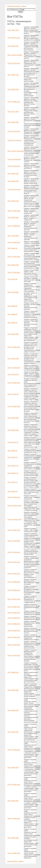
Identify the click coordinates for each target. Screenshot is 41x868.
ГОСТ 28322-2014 (13, 217)
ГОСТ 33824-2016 (13, 430)
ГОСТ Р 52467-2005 (14, 211)
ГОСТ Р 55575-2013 (14, 562)
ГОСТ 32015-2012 (13, 767)
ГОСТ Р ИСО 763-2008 (15, 55)
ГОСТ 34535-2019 (13, 838)
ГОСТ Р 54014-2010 (14, 655)
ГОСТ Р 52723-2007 (14, 368)
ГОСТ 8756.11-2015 (14, 38)
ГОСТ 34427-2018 (13, 359)
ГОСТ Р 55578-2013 (14, 552)
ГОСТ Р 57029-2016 (14, 541)
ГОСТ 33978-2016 (13, 334)
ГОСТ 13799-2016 (13, 236)
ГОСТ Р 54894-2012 (14, 102)
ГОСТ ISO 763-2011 (14, 63)
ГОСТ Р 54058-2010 (14, 624)
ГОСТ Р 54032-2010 (14, 785)
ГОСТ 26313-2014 (13, 181)
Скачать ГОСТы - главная (15, 861)
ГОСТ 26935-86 (12, 451)
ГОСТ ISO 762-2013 (14, 131)
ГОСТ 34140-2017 (13, 732)
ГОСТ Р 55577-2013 (14, 599)
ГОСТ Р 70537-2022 (14, 257)
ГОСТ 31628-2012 (13, 418)
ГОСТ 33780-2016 (13, 690)
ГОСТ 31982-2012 (13, 801)
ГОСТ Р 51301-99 (13, 394)
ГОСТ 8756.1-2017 (13, 201)
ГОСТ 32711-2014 (13, 112)
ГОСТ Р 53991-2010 (14, 853)
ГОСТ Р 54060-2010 (14, 582)
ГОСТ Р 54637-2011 (14, 607)
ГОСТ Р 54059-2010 (14, 590)
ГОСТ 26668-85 (12, 306)
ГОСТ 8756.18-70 (13, 442)
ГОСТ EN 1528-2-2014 (15, 519)
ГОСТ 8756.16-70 (13, 473)
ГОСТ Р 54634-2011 (14, 613)
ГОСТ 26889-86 (12, 314)
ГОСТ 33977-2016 (13, 30)
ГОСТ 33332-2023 (13, 89)
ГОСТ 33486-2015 (13, 672)
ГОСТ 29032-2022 (13, 122)
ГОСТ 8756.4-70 (13, 457)
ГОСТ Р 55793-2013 (14, 574)
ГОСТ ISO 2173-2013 (14, 189)
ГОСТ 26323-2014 (13, 46)
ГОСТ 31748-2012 (13, 292)
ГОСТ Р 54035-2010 (14, 750)
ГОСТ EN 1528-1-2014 (15, 506)
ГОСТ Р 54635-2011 (14, 618)
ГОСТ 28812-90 (12, 248)
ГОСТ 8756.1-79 (13, 482)
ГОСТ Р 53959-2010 (14, 226)
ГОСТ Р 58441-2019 (14, 530)
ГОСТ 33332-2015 (13, 75)
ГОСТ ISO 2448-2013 (14, 159)
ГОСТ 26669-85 (12, 323)
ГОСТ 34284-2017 (13, 710)
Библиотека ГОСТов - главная (17, 6)
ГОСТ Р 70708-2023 (14, 272)
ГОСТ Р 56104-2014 (14, 497)
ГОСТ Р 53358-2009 (14, 242)
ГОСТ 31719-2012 (13, 374)
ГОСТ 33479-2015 (13, 174)
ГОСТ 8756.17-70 (13, 466)
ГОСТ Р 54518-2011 (14, 818)
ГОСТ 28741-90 (12, 279)
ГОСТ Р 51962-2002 (14, 406)
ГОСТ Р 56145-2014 (14, 631)
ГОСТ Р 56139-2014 (14, 645)
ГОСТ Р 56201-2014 (14, 637)
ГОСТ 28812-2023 (13, 265)
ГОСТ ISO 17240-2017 (15, 140)
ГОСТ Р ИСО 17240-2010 (16, 151)
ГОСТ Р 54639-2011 (14, 347)
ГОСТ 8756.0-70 (13, 491)
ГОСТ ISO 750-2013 (14, 166)
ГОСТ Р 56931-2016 (14, 383)
